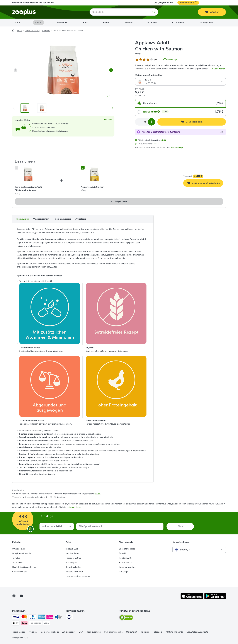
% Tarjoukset (207, 22)
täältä (98, 494)
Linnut (106, 22)
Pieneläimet (62, 22)
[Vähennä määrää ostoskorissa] (139, 122)
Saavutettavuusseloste (197, 632)
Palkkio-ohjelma (73, 558)
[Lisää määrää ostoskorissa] (151, 122)
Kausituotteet (125, 563)
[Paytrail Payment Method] (50, 617)
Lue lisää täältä (217, 69)
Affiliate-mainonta (74, 572)
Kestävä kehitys (20, 572)
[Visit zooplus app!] (192, 599)
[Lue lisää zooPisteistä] (221, 132)
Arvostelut (81, 219)
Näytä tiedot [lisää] (119, 201)
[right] (111, 70)
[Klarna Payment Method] (24, 624)
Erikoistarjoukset (127, 549)
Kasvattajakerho (73, 567)
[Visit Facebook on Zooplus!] (14, 596)
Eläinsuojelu (71, 563)
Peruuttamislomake (113, 632)
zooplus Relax (72, 553)
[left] (15, 70)
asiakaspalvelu (74, 507)
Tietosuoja (157, 632)
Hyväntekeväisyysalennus (78, 576)
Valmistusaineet (41, 219)
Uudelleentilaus (188, 3)
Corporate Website (50, 632)
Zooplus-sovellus (127, 567)
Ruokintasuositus (62, 219)
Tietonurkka (18, 563)
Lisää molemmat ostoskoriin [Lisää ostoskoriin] (205, 183)
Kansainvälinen (181, 542)
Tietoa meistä (18, 632)
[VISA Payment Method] (16, 617)
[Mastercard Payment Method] (24, 617)
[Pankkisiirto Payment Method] (35, 623)
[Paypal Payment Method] (33, 617)
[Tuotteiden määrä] (145, 122)
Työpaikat (33, 632)
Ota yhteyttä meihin (163, 3)
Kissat (38, 22)
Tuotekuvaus (22, 219)
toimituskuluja (177, 147)
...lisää (164, 140)
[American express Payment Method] (41, 617)
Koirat (18, 22)
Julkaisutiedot (69, 632)
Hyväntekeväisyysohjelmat (25, 567)
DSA (81, 632)
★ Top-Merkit (179, 22)
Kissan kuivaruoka (32, 31)
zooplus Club (72, 549)
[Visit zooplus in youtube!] (21, 596)
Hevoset (129, 22)
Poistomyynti (125, 558)
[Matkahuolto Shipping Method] (69, 617)
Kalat (86, 22)
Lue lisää (108, 120)
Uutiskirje (123, 572)
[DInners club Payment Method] (58, 617)
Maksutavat (132, 632)
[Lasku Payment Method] (46, 623)
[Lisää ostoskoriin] (192, 122)
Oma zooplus (18, 549)
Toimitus (16, 558)
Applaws (46, 31)
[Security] (126, 618)
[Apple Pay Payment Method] (16, 624)
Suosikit (123, 553)
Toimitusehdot (94, 632)
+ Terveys (152, 22)
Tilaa (180, 526)
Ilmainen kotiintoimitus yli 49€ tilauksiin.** (33, 3)
